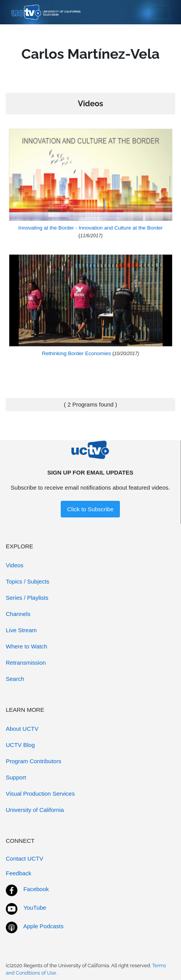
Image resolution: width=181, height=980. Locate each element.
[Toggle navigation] (159, 12)
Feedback (19, 873)
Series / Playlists (27, 598)
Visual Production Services (40, 794)
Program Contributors (33, 761)
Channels (18, 614)
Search (15, 679)
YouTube (35, 908)
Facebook (36, 889)
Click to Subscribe (90, 509)
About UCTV (22, 729)
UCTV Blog (20, 745)
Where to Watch (26, 646)
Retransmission (26, 663)
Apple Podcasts (43, 926)
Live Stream (21, 630)
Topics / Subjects (28, 581)
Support (16, 777)
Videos (15, 565)
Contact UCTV (25, 858)
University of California (35, 810)
